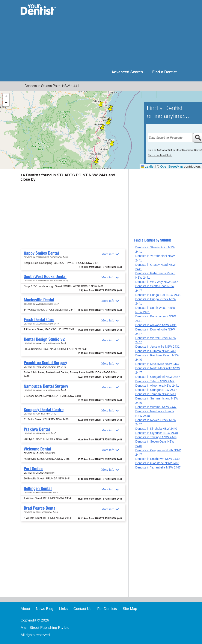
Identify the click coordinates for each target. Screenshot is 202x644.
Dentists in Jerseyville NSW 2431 (157, 347)
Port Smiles (34, 469)
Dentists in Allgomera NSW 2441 (157, 386)
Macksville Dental (39, 300)
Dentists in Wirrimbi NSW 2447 (156, 407)
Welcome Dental (38, 449)
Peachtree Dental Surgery (45, 363)
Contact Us (82, 609)
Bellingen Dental (38, 488)
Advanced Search (127, 72)
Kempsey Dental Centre (44, 410)
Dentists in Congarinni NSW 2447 (158, 377)
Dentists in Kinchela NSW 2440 (156, 429)
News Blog (44, 609)
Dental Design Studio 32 (44, 339)
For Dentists (107, 609)
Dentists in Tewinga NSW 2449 (156, 437)
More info (108, 254)
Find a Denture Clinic (160, 155)
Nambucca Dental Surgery (46, 386)
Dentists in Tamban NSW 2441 (156, 394)
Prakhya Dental (37, 429)
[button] (112, 144)
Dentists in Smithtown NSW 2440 (157, 459)
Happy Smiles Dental (41, 253)
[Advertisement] (122, 34)
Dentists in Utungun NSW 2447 (156, 390)
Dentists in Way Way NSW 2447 (157, 282)
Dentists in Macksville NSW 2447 (157, 364)
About (25, 609)
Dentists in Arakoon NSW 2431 (156, 325)
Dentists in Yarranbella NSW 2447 (158, 467)
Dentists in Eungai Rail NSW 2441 (158, 295)
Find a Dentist (164, 72)
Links (63, 609)
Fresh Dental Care (39, 320)
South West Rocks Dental (45, 276)
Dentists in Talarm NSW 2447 (155, 381)
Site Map (130, 609)
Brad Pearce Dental (40, 508)
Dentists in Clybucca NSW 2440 (157, 433)
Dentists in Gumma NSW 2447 (156, 351)
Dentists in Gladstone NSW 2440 (157, 463)
